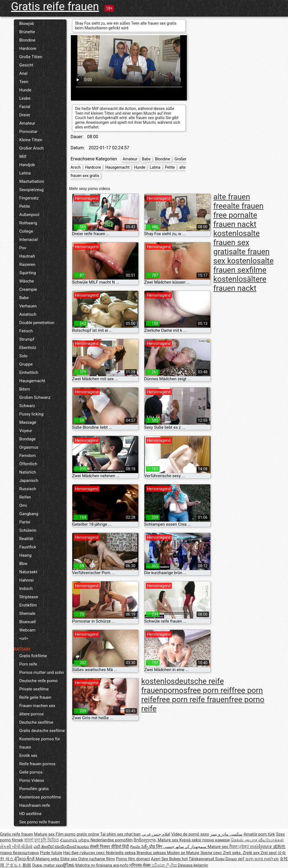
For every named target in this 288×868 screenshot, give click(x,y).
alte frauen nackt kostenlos (235, 224)
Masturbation (32, 181)
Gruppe (26, 364)
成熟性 (279, 847)
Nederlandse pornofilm (111, 840)
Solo (24, 356)
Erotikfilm (28, 605)
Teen (24, 82)
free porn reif (210, 690)
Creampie (28, 289)
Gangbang (29, 514)
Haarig (26, 555)
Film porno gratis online (77, 834)
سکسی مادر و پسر (226, 834)
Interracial (29, 240)
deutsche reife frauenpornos (183, 686)
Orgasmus (29, 447)
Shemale (27, 613)
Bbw (23, 564)
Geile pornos (31, 772)
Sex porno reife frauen (40, 822)
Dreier (25, 115)
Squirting (28, 273)
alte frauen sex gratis (237, 242)
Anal (24, 73)
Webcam (28, 630)
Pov (23, 248)
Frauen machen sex (37, 706)
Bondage (28, 439)
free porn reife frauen (193, 699)
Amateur (27, 123)
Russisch (28, 489)
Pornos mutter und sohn (42, 672)
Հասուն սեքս (75, 840)
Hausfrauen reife (35, 805)
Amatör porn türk (259, 834)
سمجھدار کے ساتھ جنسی (185, 847)
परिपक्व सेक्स (140, 865)
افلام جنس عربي (156, 834)
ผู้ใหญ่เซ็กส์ (25, 859)
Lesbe (25, 98)
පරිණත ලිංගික (165, 865)
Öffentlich (28, 464)
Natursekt (28, 572)
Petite (25, 206)
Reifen (25, 497)
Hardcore (28, 48)
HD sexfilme (30, 814)
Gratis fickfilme (33, 656)
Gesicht (26, 65)
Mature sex (45, 834)
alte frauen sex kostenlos (242, 256)
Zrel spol (269, 853)
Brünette (27, 32)
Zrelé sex (252, 853)
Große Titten (31, 57)
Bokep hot (178, 859)
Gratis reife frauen (55, 7)
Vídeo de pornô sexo (190, 834)
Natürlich (28, 472)
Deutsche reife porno (39, 681)
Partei (25, 522)
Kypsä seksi (191, 840)
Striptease (29, 597)
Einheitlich (29, 373)
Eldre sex (69, 859)
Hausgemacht (32, 381)
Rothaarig (28, 223)
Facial (25, 107)
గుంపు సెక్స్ (140, 847)
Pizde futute (51, 853)
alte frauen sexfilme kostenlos (244, 270)
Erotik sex (28, 756)
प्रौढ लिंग (156, 847)
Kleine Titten (31, 140)
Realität (26, 539)
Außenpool (29, 215)
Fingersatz (29, 198)
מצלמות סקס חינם (262, 859)
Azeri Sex (160, 859)
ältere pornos (32, 714)
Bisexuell (28, 622)
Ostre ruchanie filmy (97, 859)
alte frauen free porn (239, 210)
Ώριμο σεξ (236, 859)
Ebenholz (28, 348)
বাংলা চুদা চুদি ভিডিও (41, 840)
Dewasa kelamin (193, 865)
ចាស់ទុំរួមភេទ (262, 847)
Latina (25, 173)
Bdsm (25, 389)
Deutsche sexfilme (36, 722)
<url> (24, 638)
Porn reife (28, 664)
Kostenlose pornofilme (40, 797)
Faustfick (28, 547)
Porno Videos (32, 780)
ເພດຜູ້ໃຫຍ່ (66, 865)
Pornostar (29, 132)
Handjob (27, 165)
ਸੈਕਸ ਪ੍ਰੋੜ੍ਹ (240, 847)
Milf (23, 156)
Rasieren (27, 264)
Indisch (26, 589)
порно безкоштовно (19, 853)
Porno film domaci (133, 859)
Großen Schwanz (35, 397)
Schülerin (28, 530)
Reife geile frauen (35, 697)
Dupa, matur (44, 865)
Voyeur (26, 431)
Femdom (28, 456)
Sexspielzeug (32, 190)
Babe (24, 298)
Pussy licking (31, 414)
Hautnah (27, 256)
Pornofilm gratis (34, 789)
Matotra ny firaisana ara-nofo (103, 865)
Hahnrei (27, 580)
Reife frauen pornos (38, 764)
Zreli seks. (233, 853)
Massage (28, 422)
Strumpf (27, 339)
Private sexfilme (34, 689)
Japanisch (29, 481)
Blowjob (27, 24)
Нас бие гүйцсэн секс (85, 853)
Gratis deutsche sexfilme (42, 731)
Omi (23, 505)
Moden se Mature (184, 853)
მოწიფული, (146, 840)
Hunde (26, 90)
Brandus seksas (152, 853)
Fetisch (26, 331)
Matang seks (48, 859)
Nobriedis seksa (121, 853)
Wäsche (27, 281)
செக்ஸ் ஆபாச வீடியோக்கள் (257, 840)
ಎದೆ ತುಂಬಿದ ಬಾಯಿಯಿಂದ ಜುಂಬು (62, 847)
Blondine (27, 40)
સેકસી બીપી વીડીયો (16, 847)
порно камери (216, 840)
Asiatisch (28, 314)
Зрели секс (212, 853)
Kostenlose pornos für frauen (40, 743)
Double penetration (37, 323)
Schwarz (27, 406)
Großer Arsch (32, 148)
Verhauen (28, 306)
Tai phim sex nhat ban (120, 834)
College (26, 231)
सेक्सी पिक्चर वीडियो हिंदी (109, 847)
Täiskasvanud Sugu (207, 859)
